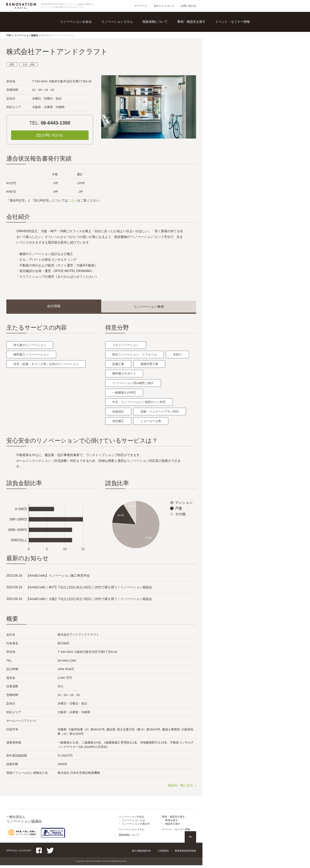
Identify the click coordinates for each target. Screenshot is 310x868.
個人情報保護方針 (142, 854)
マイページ (141, 6)
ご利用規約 (163, 854)
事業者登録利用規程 (185, 854)
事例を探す (172, 823)
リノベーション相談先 (26, 35)
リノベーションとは (133, 823)
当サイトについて (164, 6)
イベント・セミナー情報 (232, 22)
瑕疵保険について (155, 22)
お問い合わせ (188, 6)
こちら (73, 200)
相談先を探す (173, 827)
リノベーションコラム (117, 22)
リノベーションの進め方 (136, 827)
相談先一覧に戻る (181, 788)
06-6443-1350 (55, 123)
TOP (9, 35)
